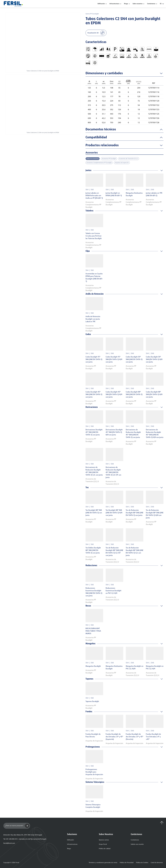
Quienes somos (104, 840)
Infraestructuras (72, 844)
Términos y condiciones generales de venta (103, 863)
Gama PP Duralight (92, 14)
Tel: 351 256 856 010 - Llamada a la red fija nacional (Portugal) (25, 839)
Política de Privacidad (127, 863)
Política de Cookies (142, 863)
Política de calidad (105, 849)
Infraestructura (114, 4)
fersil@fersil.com (9, 843)
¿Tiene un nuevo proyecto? (17, 826)
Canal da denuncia (157, 863)
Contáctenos (135, 840)
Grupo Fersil (103, 844)
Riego (126, 4)
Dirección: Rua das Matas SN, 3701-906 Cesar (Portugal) (23, 835)
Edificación (101, 4)
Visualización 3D (96, 33)
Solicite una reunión (137, 844)
